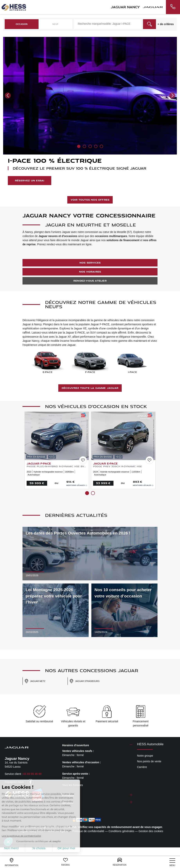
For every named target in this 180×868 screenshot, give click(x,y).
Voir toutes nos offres (90, 200)
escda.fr (48, 808)
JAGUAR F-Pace (39, 463)
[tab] (97, 745)
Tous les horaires (73, 785)
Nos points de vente (149, 761)
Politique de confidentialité (88, 831)
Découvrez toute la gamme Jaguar (90, 388)
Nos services (90, 263)
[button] (8, 95)
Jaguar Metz (35, 681)
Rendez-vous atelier (90, 281)
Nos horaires (90, 272)
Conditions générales (121, 831)
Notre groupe (145, 756)
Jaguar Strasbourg (85, 681)
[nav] (172, 862)
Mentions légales (77, 485)
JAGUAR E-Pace (105, 463)
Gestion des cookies (151, 831)
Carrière (142, 767)
